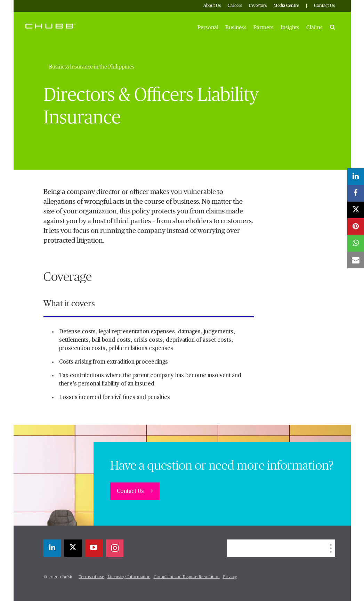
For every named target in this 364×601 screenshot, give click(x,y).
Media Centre (286, 6)
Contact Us (324, 6)
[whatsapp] (356, 243)
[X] (73, 548)
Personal (208, 27)
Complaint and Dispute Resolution (187, 577)
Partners (264, 27)
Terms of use (92, 577)
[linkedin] (52, 548)
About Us (212, 6)
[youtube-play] (94, 548)
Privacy (230, 577)
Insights (290, 27)
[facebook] (356, 193)
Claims (314, 27)
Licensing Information (129, 577)
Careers (235, 6)
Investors (258, 6)
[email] (356, 260)
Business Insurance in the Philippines (92, 67)
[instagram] (115, 548)
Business (236, 27)
